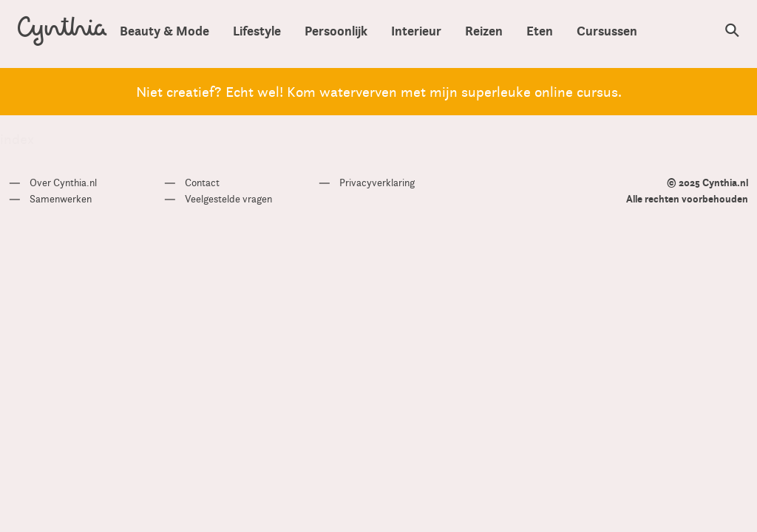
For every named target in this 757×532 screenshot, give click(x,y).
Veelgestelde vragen (228, 199)
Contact (202, 183)
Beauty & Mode (164, 31)
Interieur (416, 31)
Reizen (484, 31)
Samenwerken (61, 199)
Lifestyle (257, 31)
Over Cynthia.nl (63, 183)
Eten (540, 31)
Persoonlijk (336, 31)
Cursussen (607, 31)
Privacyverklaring (377, 183)
